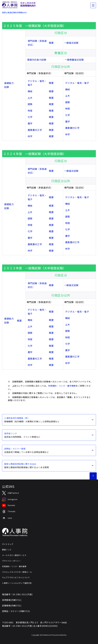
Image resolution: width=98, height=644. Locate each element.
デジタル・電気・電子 (77, 83)
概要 (51, 43)
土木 (30, 98)
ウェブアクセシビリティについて (16, 577)
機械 (30, 91)
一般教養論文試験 (74, 60)
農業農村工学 (35, 130)
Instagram (10, 499)
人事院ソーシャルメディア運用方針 (17, 583)
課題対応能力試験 (37, 60)
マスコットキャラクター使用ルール (17, 572)
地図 (64, 623)
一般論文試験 (71, 43)
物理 (30, 111)
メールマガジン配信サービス (14, 555)
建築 (30, 104)
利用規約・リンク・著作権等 (62, 386)
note (7, 518)
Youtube (9, 505)
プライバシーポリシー (11, 561)
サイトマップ (8, 544)
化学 (30, 117)
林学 (30, 136)
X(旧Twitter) (11, 493)
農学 (30, 123)
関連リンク (7, 550)
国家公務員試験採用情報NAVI (14, 12)
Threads (9, 512)
